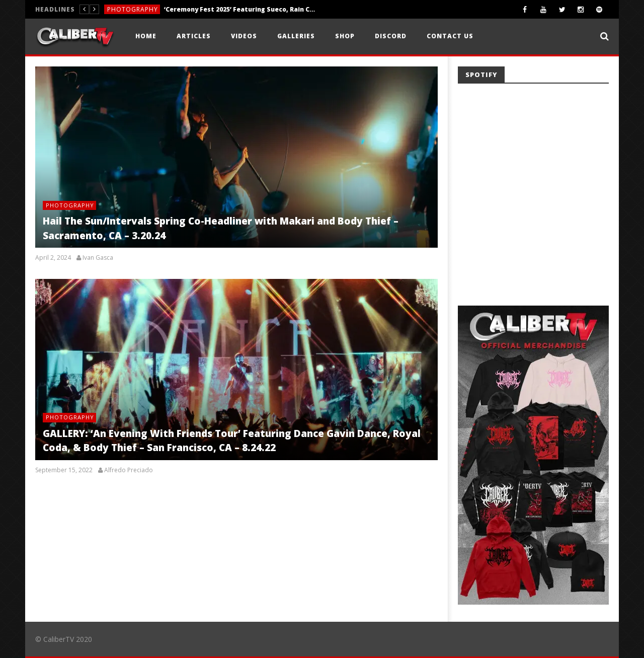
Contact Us (450, 36)
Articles (194, 36)
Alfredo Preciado (129, 470)
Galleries (296, 36)
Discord (391, 36)
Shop (345, 36)
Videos (244, 36)
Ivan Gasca (98, 258)
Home (146, 36)
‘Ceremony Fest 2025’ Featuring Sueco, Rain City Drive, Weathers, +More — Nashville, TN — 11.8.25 (239, 9)
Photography (133, 9)
